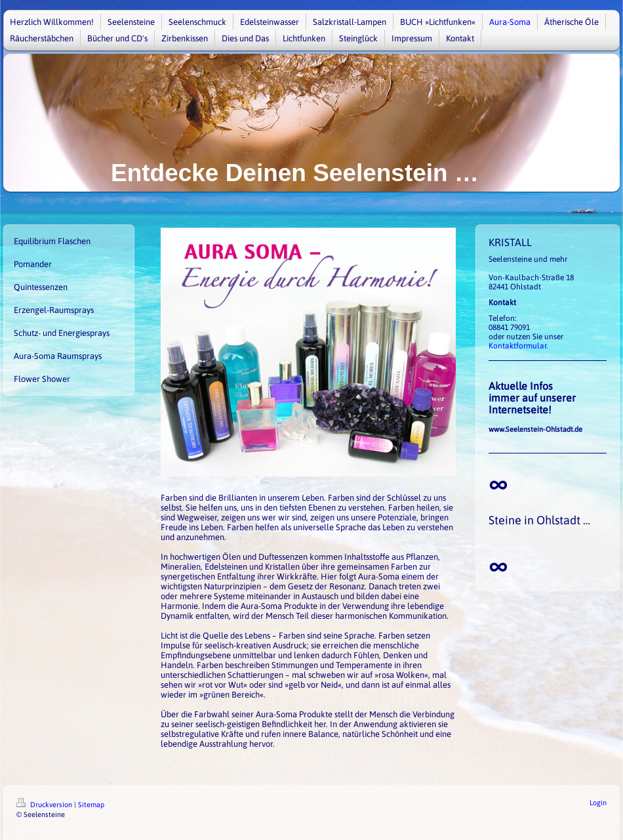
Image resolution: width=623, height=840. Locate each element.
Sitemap (91, 805)
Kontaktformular (517, 346)
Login (598, 803)
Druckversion (45, 805)
